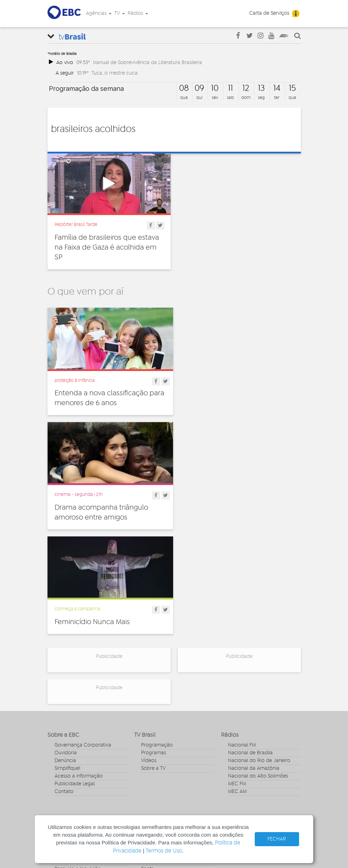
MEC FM (237, 667)
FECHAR (277, 839)
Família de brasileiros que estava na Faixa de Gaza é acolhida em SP (107, 247)
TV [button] (120, 13)
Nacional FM (242, 629)
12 (246, 88)
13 (261, 88)
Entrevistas (153, 713)
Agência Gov (243, 713)
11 (230, 88)
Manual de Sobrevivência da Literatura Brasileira (147, 62)
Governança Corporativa (83, 629)
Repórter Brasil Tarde (76, 225)
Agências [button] (99, 13)
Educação (66, 729)
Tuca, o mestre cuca (115, 73)
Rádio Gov (240, 729)
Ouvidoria (66, 636)
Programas (154, 636)
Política (63, 760)
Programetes (156, 729)
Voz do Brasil (243, 737)
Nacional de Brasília (250, 636)
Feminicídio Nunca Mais (92, 505)
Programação (157, 629)
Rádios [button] (138, 13)
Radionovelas (156, 737)
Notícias (150, 721)
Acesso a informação (79, 660)
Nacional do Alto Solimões (258, 660)
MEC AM (237, 675)
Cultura (63, 713)
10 (215, 88)
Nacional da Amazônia (254, 652)
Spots (147, 752)
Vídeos (149, 644)
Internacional (69, 744)
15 (292, 88)
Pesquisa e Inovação (78, 752)
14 (277, 88)
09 (199, 88)
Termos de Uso (164, 851)
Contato (64, 675)
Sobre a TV (153, 652)
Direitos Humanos (75, 721)
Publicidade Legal (75, 667)
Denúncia (65, 644)
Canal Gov (240, 721)
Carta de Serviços (269, 13)
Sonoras (150, 744)
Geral (61, 737)
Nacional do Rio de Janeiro (259, 644)
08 (184, 88)
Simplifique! (67, 652)
